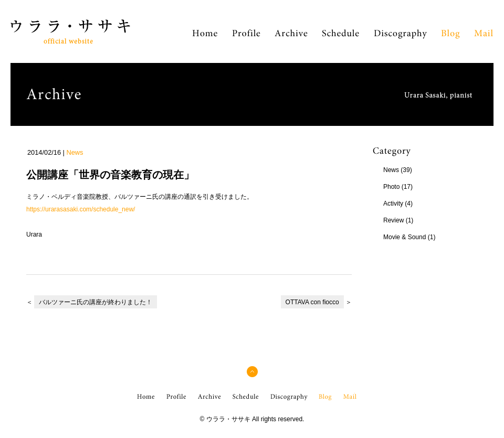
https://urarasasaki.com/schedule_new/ (81, 209)
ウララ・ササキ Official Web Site (64, 43)
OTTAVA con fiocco (312, 302)
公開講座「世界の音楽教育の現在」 (110, 175)
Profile (246, 38)
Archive (291, 38)
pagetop (252, 377)
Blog (450, 38)
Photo (391, 187)
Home (205, 38)
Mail (484, 38)
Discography (401, 38)
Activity (393, 204)
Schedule (340, 38)
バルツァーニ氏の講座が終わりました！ (96, 302)
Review (393, 220)
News (75, 152)
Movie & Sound (405, 237)
